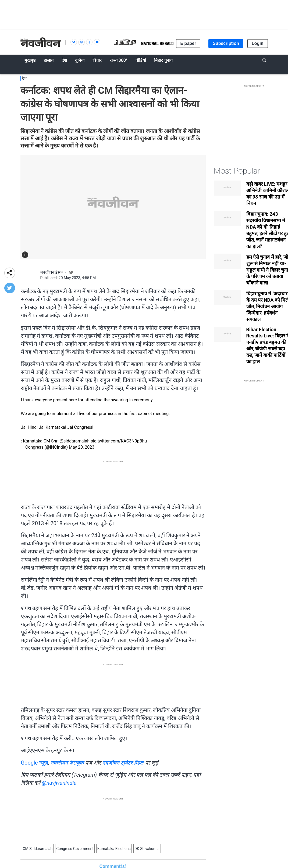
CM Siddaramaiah (38, 849)
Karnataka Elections (114, 849)
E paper (188, 43)
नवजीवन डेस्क (51, 272)
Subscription (226, 43)
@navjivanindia (59, 783)
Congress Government (75, 849)
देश (24, 78)
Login (258, 43)
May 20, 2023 (82, 447)
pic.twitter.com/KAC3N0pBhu (119, 441)
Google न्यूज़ (35, 763)
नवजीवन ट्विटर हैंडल (123, 763)
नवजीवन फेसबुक (67, 763)
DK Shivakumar (147, 849)
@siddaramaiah (75, 441)
